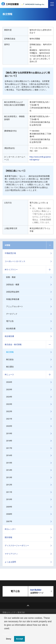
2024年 (9, 397)
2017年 (9, 448)
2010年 (9, 499)
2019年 (9, 433)
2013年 (9, 477)
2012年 (9, 485)
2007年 (9, 521)
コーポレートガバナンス (15, 261)
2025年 (9, 389)
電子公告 (10, 321)
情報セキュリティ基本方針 (14, 612)
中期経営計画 (10, 253)
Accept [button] (20, 639)
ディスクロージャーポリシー (17, 546)
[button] (5, 632)
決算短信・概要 (13, 285)
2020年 (9, 426)
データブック (12, 314)
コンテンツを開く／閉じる (50, 245)
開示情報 (8, 537)
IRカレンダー (10, 529)
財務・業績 (11, 277)
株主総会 (10, 359)
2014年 (9, 470)
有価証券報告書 (13, 299)
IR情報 (7, 245)
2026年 (9, 382)
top (28, 606)
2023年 (9, 404)
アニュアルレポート (15, 306)
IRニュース (9, 375)
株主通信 (10, 367)
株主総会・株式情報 (13, 344)
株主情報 (10, 352)
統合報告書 (11, 329)
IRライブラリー (11, 270)
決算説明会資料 (13, 292)
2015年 (9, 463)
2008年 (9, 514)
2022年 (9, 411)
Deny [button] (9, 639)
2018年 (9, 441)
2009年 (9, 507)
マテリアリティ (11, 554)
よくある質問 (10, 562)
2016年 (9, 455)
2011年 (9, 492)
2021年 (9, 419)
